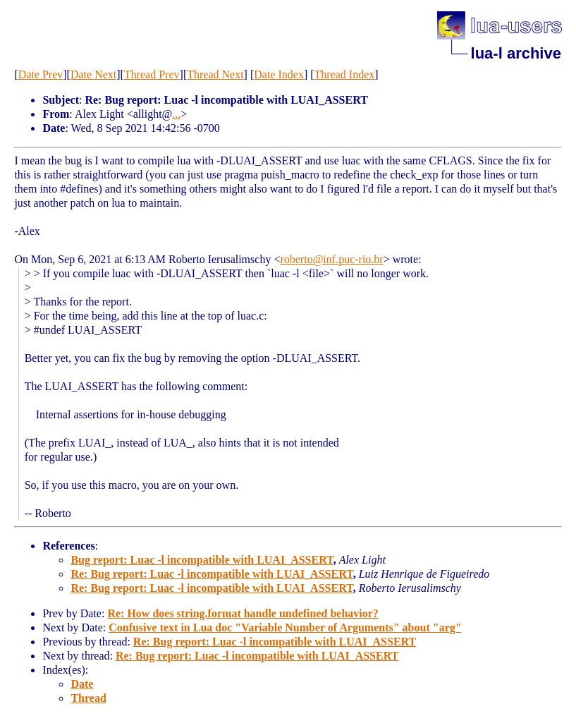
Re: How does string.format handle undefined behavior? (243, 613)
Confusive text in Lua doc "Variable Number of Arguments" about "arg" (285, 627)
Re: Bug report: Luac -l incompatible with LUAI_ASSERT (212, 574)
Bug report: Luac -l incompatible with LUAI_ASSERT (202, 560)
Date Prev (41, 74)
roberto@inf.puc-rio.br (331, 259)
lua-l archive (516, 53)
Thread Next (215, 74)
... (176, 114)
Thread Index (345, 74)
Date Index (279, 74)
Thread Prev (152, 74)
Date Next (93, 74)
